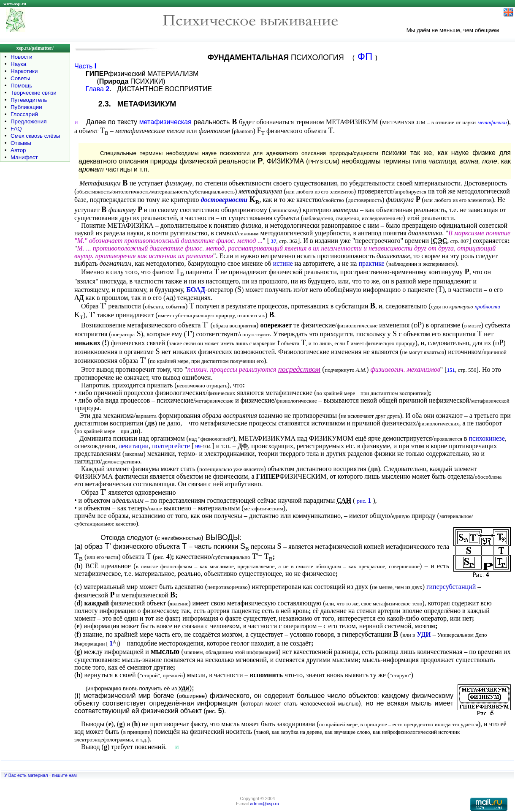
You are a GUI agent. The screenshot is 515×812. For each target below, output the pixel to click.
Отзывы (21, 143)
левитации (134, 446)
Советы (20, 78)
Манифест (24, 157)
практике (371, 263)
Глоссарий (24, 114)
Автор (18, 150)
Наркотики (24, 71)
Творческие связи (34, 93)
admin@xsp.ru (264, 804)
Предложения (28, 121)
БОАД (196, 290)
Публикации (26, 107)
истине (283, 263)
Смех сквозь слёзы (35, 136)
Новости (22, 57)
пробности (487, 307)
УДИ (424, 634)
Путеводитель (29, 100)
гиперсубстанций (451, 587)
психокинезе (487, 438)
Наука (18, 64)
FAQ (16, 129)
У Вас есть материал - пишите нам (41, 775)
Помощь (21, 86)
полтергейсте (171, 446)
